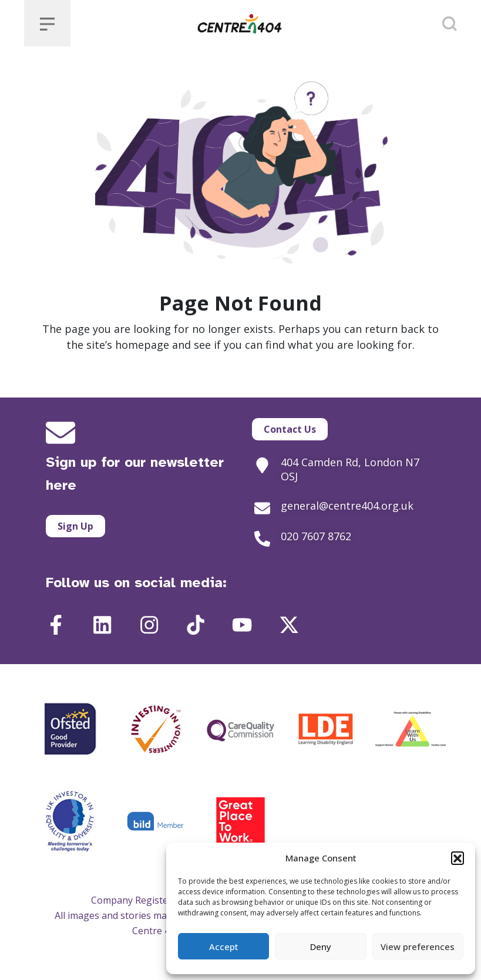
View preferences (418, 947)
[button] (458, 858)
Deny (321, 947)
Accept (224, 947)
